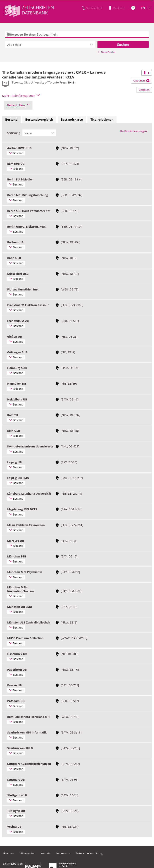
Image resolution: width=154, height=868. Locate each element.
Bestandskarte (72, 119)
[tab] (11, 120)
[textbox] (77, 34)
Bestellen (144, 90)
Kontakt (46, 853)
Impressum (63, 853)
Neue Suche (106, 52)
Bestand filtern (18, 105)
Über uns (8, 853)
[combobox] (50, 45)
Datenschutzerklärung (89, 853)
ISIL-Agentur (27, 853)
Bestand (11, 119)
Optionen (141, 80)
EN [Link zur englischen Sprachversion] (143, 8)
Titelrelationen (102, 119)
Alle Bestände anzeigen (133, 131)
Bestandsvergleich (39, 119)
